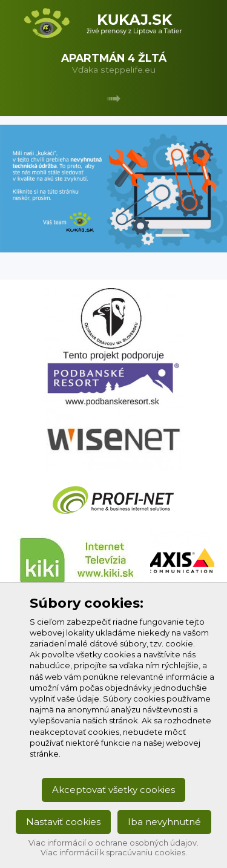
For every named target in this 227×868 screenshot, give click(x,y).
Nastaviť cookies (63, 822)
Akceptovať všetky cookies (113, 790)
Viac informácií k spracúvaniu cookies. (114, 853)
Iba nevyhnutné (164, 822)
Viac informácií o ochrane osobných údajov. (113, 843)
